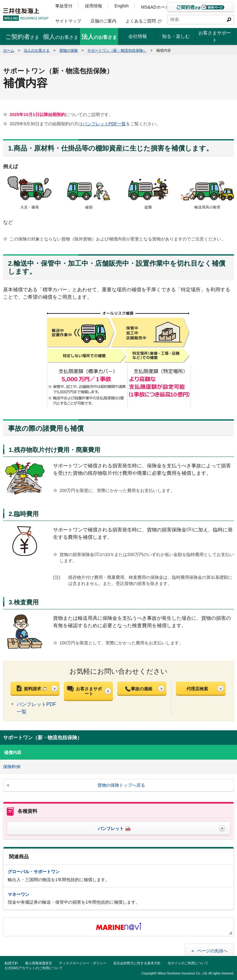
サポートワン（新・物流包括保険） (117, 50)
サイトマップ (68, 21)
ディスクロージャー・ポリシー (83, 963)
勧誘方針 (11, 963)
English (122, 6)
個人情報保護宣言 (39, 963)
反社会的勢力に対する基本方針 (137, 963)
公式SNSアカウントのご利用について (34, 968)
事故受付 (64, 6)
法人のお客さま (37, 50)
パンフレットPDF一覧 (104, 124)
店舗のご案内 (103, 21)
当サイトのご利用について (188, 963)
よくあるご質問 (143, 21)
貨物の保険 (69, 50)
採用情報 (94, 6)
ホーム (9, 50)
